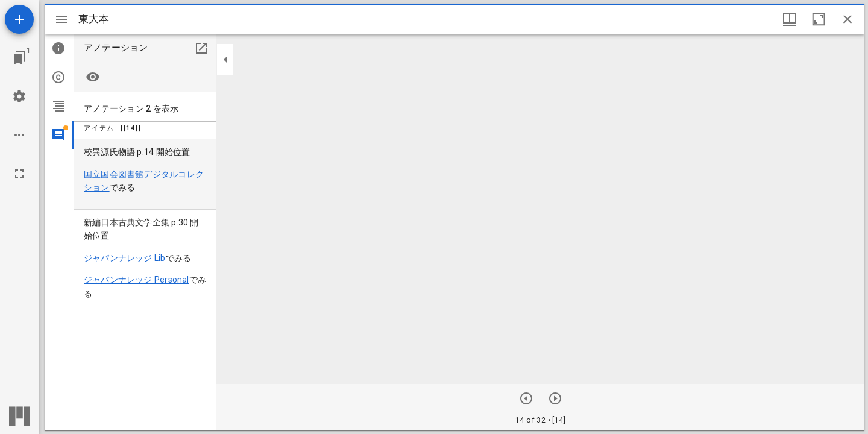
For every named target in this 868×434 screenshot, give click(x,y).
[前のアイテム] (555, 398)
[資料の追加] (19, 19)
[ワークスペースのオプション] (19, 135)
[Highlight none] (93, 77)
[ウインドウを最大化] (819, 19)
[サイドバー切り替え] (61, 19)
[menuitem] (145, 175)
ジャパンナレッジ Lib (125, 258)
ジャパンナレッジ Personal (137, 280)
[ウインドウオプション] (790, 19)
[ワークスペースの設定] (19, 96)
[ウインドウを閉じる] (848, 19)
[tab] (59, 48)
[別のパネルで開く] (201, 48)
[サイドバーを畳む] (225, 60)
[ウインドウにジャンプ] (19, 58)
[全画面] (19, 174)
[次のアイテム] (526, 398)
